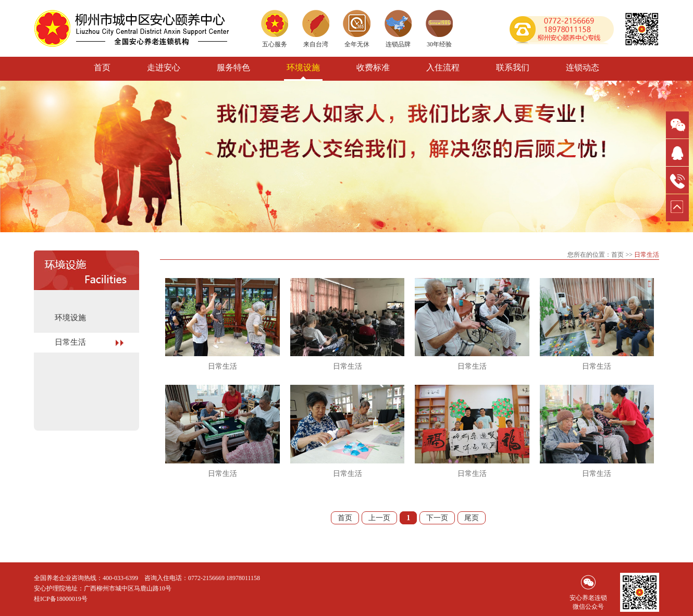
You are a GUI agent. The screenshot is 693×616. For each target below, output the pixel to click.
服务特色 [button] (233, 67)
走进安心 (164, 67)
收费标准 (373, 67)
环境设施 (303, 67)
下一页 (437, 518)
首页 (102, 67)
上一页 (379, 518)
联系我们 (513, 67)
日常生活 (70, 342)
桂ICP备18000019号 (61, 599)
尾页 (472, 518)
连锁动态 (583, 67)
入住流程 (443, 67)
